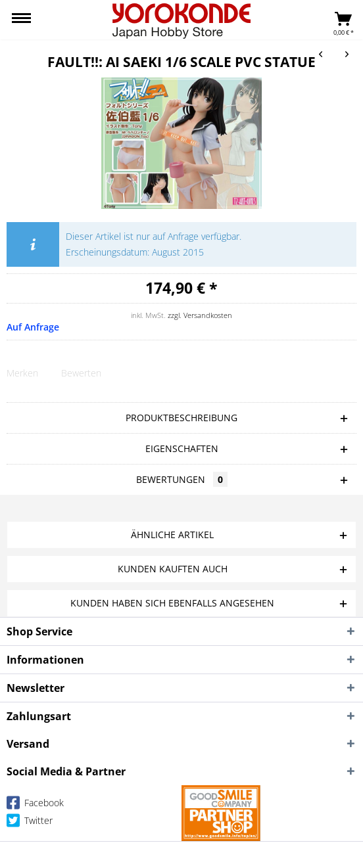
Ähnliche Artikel (172, 535)
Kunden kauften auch (173, 569)
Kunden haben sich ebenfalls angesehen (172, 603)
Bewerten (81, 373)
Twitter (30, 823)
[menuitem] (21, 20)
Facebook (35, 805)
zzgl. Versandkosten (200, 315)
